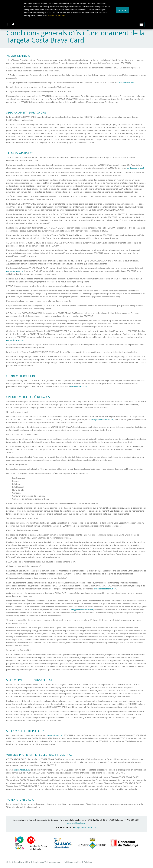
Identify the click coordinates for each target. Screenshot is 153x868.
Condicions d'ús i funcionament (47, 862)
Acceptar (122, 10)
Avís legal (88, 862)
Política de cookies (72, 862)
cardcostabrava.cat (125, 83)
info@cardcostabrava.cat (102, 419)
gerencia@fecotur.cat (77, 823)
